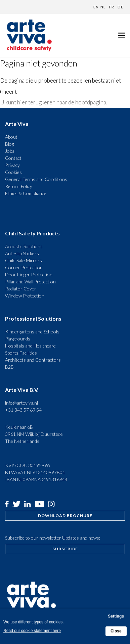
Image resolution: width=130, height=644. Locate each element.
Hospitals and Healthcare (30, 346)
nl (103, 7)
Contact (13, 158)
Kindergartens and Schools (32, 332)
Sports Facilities (21, 353)
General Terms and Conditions (36, 179)
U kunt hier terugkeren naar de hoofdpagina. (54, 102)
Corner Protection (24, 267)
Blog (9, 144)
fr (112, 7)
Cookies (13, 172)
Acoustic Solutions (24, 246)
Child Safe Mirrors (24, 260)
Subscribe (65, 549)
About (11, 137)
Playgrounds (18, 339)
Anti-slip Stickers (22, 253)
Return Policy (19, 186)
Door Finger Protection (29, 274)
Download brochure (65, 516)
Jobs (10, 151)
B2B (9, 367)
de (120, 7)
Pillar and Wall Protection (30, 282)
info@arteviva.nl (21, 403)
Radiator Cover (21, 289)
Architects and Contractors (33, 360)
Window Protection (25, 296)
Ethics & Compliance (26, 193)
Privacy (12, 165)
